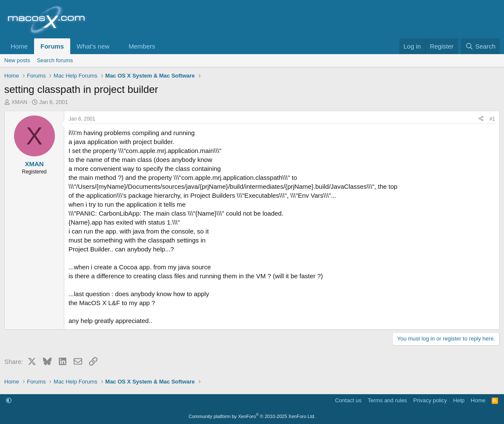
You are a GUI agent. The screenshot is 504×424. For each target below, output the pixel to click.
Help (459, 400)
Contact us (348, 400)
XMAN (20, 102)
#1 (492, 119)
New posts (17, 60)
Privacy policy (430, 400)
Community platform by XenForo (252, 416)
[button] (116, 46)
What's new (93, 46)
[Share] (481, 119)
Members (142, 46)
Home (19, 46)
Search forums (55, 60)
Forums (52, 46)
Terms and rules (387, 400)
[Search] (480, 46)
